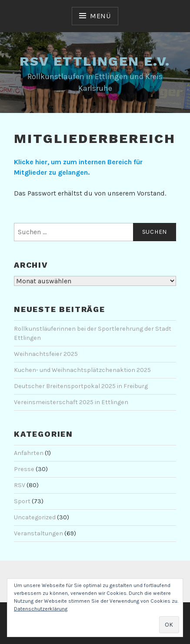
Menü (100, 16)
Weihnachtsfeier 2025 (46, 354)
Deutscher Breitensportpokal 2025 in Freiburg (81, 386)
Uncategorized (35, 517)
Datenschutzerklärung (41, 609)
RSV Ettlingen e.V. (95, 61)
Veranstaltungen (38, 533)
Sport (22, 501)
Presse (24, 469)
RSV (20, 485)
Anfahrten (29, 453)
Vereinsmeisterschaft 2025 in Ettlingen (71, 402)
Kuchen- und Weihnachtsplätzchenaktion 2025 (82, 370)
